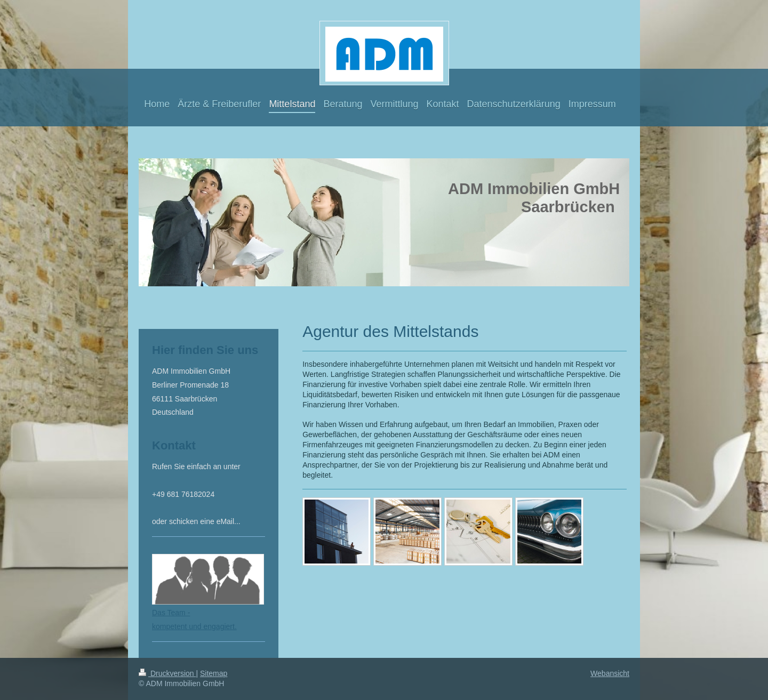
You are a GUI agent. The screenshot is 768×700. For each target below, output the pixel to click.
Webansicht (610, 673)
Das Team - (171, 613)
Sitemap (214, 673)
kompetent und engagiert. (194, 626)
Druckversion (167, 673)
